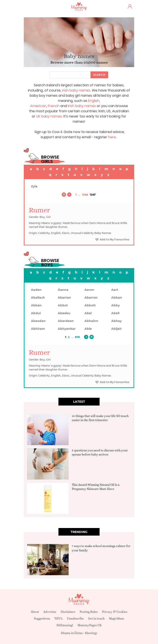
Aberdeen (66, 321)
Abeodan (38, 321)
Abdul (36, 313)
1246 (85, 195)
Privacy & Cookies (115, 612)
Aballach (38, 298)
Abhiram (38, 329)
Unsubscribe (75, 618)
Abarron (91, 298)
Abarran (64, 298)
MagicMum (116, 618)
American (38, 106)
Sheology (91, 633)
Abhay (116, 321)
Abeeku (64, 313)
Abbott (90, 305)
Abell (115, 313)
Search (99, 75)
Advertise (50, 612)
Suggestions (42, 618)
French (54, 106)
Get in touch (96, 618)
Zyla (34, 186)
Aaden (36, 290)
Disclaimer (68, 612)
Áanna (63, 290)
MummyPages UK (90, 625)
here (112, 137)
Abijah (116, 329)
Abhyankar (67, 329)
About (35, 612)
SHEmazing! (65, 625)
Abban (117, 298)
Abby (115, 305)
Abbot (63, 305)
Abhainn (91, 321)
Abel (88, 313)
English (94, 101)
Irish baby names (76, 90)
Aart (115, 290)
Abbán (36, 305)
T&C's (58, 618)
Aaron (89, 290)
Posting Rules (89, 612)
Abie (88, 329)
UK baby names (49, 116)
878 (77, 337)
